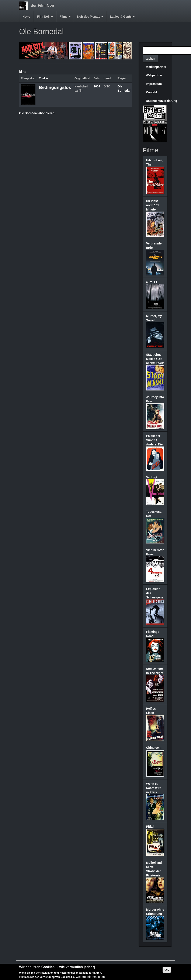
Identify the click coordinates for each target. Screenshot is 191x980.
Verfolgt (152, 477)
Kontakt (152, 92)
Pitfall (150, 827)
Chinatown (154, 748)
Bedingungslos (55, 87)
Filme (65, 17)
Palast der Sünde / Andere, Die (154, 440)
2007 (97, 86)
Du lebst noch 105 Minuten (153, 205)
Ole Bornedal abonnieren (37, 113)
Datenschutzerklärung (157, 101)
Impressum (154, 84)
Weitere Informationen (90, 977)
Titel (44, 78)
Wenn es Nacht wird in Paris (154, 788)
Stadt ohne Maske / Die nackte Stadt (155, 359)
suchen (150, 59)
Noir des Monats (90, 17)
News (26, 17)
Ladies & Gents (122, 17)
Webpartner (154, 75)
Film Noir (45, 17)
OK (167, 970)
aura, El (152, 282)
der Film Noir (43, 6)
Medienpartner (156, 67)
